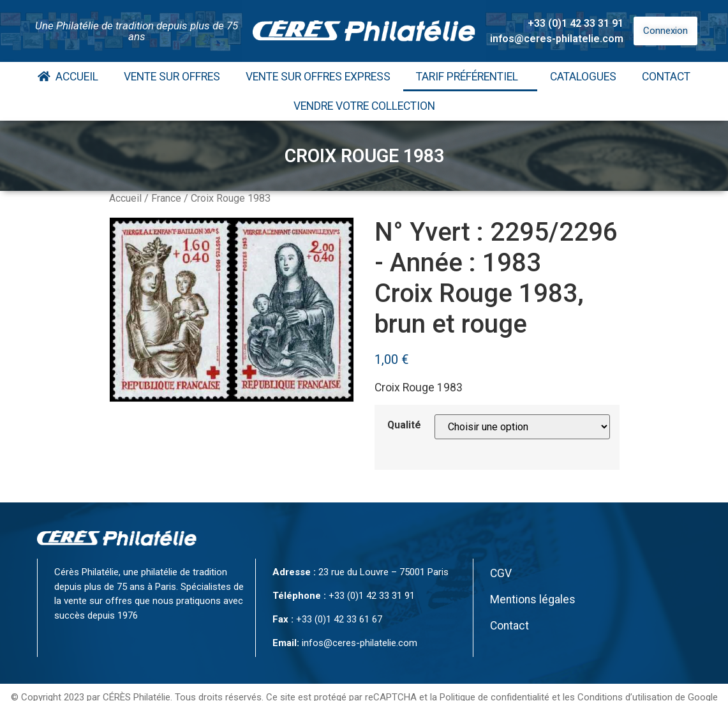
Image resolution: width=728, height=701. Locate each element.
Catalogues (583, 77)
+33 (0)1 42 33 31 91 (576, 23)
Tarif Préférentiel (470, 77)
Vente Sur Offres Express (318, 77)
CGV (501, 573)
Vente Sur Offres (172, 77)
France (166, 198)
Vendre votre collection (364, 106)
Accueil (68, 77)
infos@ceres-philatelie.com (557, 39)
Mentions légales (533, 599)
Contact (666, 77)
